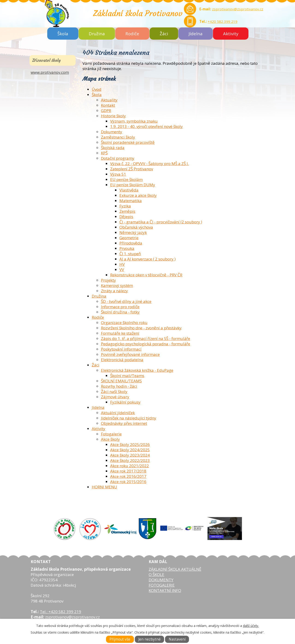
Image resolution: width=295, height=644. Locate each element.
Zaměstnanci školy (118, 137)
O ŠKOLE (156, 575)
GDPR (106, 111)
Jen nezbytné (149, 639)
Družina (97, 34)
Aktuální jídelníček (118, 413)
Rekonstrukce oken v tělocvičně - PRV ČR (146, 275)
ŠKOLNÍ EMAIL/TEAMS (121, 381)
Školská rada (113, 148)
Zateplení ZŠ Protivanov (132, 169)
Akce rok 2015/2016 (128, 482)
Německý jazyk (133, 232)
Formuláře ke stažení (120, 333)
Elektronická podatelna (122, 360)
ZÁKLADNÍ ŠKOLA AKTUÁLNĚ (175, 569)
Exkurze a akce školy (138, 195)
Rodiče (132, 34)
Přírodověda (131, 243)
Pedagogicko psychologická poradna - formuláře (146, 344)
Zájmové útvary (115, 397)
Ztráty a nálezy (114, 291)
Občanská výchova (136, 227)
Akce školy (110, 439)
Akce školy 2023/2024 (130, 455)
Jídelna (196, 34)
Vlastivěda (129, 190)
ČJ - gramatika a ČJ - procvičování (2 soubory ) (161, 222)
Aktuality (109, 100)
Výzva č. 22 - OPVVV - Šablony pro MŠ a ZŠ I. (149, 164)
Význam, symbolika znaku (134, 121)
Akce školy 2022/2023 (130, 460)
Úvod (97, 89)
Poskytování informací (121, 349)
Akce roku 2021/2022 (130, 466)
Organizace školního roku (124, 323)
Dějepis (126, 217)
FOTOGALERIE (162, 585)
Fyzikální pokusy (125, 402)
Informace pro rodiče (120, 307)
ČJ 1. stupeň (130, 254)
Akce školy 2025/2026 (130, 445)
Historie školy (113, 116)
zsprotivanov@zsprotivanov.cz (238, 9)
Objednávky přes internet (124, 423)
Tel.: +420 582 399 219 (60, 612)
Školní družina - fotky (120, 312)
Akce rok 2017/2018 (128, 471)
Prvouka (127, 248)
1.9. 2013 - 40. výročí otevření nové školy (146, 126)
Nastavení (177, 639)
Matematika (131, 201)
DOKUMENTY (161, 580)
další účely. (251, 626)
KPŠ (104, 153)
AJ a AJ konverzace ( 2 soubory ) (147, 259)
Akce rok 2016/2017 (128, 476)
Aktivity (231, 34)
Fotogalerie (111, 434)
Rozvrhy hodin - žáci (119, 386)
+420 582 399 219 (223, 21)
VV (122, 270)
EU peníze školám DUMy (133, 185)
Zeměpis (127, 211)
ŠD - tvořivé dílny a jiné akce (126, 301)
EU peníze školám (126, 179)
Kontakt (108, 105)
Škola (63, 34)
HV (122, 264)
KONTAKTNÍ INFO (165, 590)
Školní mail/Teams (127, 376)
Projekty (108, 280)
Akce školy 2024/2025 (130, 450)
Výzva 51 (118, 174)
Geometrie (129, 238)
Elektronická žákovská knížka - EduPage (137, 370)
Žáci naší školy (114, 391)
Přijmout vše (120, 639)
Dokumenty (112, 132)
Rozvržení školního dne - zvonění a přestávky (141, 328)
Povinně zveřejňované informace (130, 354)
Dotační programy (118, 158)
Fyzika (125, 206)
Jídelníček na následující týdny (129, 418)
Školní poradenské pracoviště (128, 142)
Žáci (164, 34)
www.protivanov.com (50, 72)
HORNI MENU (104, 487)
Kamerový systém (117, 285)
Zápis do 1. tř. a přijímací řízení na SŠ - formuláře (146, 338)
